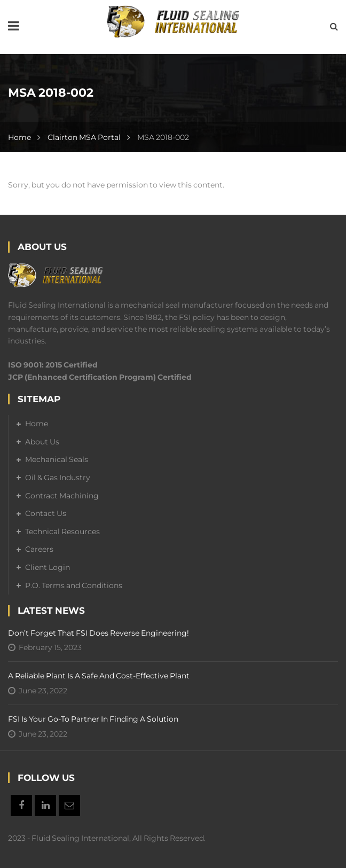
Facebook (21, 806)
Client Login (48, 567)
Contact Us (46, 513)
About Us (42, 442)
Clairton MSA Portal (84, 137)
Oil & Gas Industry (58, 478)
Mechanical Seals (57, 459)
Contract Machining (62, 496)
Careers (39, 549)
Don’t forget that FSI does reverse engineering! (99, 633)
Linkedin (45, 806)
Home (19, 137)
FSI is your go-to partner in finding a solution (93, 719)
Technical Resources (62, 531)
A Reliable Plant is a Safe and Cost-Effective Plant (99, 676)
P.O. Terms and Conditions (74, 585)
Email (69, 806)
